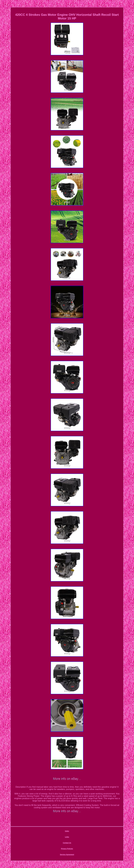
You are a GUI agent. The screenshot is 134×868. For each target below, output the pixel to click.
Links (67, 837)
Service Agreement (67, 855)
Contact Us (67, 843)
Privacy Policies (67, 849)
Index (67, 831)
